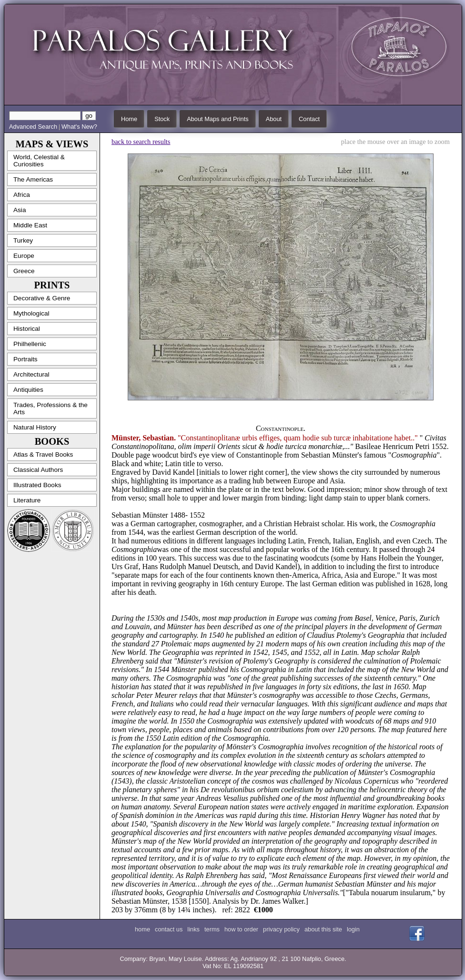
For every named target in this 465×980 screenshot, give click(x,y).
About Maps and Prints (217, 119)
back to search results (141, 142)
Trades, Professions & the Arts (51, 408)
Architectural (31, 374)
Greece (24, 271)
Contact (309, 119)
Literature (27, 500)
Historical (27, 329)
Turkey (23, 240)
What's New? (79, 127)
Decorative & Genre (42, 298)
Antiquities (28, 390)
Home (129, 119)
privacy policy (281, 929)
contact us (169, 929)
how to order (241, 929)
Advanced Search (33, 127)
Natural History (35, 427)
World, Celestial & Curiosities (39, 161)
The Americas (33, 179)
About (274, 119)
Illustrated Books (37, 485)
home (142, 929)
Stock (162, 119)
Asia (20, 210)
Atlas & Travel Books (43, 454)
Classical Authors (38, 470)
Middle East (30, 225)
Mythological (31, 313)
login (353, 929)
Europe (24, 256)
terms (212, 929)
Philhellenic (30, 344)
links (193, 929)
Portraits (25, 359)
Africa (22, 195)
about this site (323, 929)
